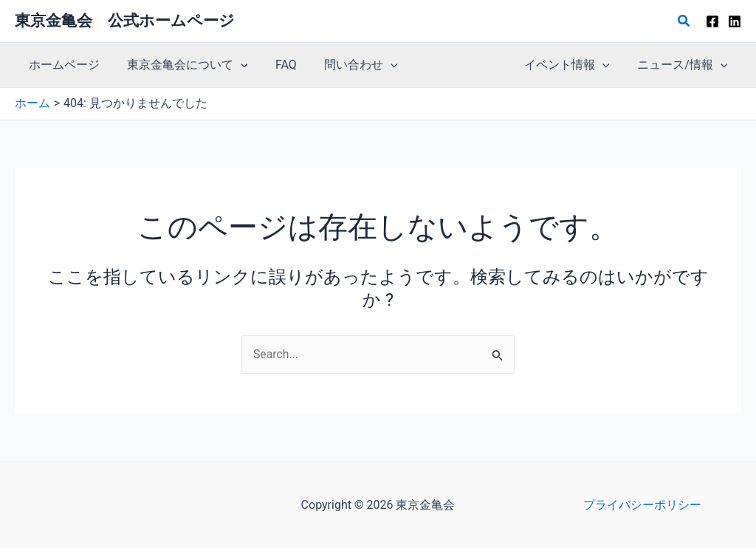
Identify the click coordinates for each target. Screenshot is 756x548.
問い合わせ (347, 65)
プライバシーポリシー (642, 505)
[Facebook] (712, 21)
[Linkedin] (735, 21)
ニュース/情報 (684, 65)
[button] (684, 21)
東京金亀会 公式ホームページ (125, 21)
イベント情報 (573, 65)
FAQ (276, 65)
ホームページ (62, 65)
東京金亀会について (182, 65)
